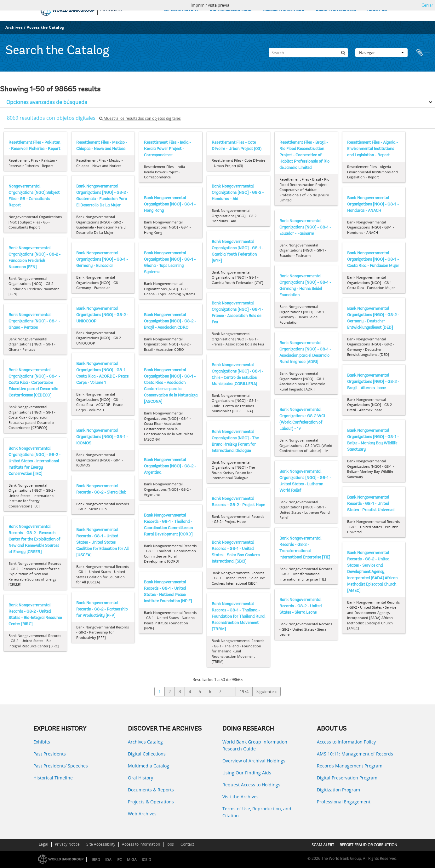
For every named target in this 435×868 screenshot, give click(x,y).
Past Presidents (50, 754)
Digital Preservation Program (347, 778)
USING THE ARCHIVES (336, 10)
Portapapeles (423, 53)
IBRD (96, 860)
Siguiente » (266, 692)
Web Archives (142, 814)
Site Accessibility (101, 844)
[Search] (308, 53)
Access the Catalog (46, 27)
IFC (119, 860)
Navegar (381, 53)
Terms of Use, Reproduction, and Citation (257, 812)
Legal (43, 844)
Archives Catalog (145, 742)
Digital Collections (147, 754)
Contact (187, 844)
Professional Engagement (344, 802)
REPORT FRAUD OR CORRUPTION (368, 845)
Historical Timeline (53, 778)
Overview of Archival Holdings (254, 761)
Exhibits (42, 742)
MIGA (132, 860)
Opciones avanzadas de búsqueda (47, 102)
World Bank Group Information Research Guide (255, 745)
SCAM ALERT (323, 845)
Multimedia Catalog (149, 766)
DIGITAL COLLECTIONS (231, 10)
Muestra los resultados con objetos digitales (140, 118)
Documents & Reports (151, 790)
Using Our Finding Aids (247, 773)
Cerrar (427, 5)
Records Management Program (350, 766)
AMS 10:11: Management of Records (355, 754)
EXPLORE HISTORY (181, 10)
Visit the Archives (240, 797)
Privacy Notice (67, 844)
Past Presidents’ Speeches (61, 766)
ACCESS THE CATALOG (283, 10)
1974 (244, 692)
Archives (14, 27)
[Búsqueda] (343, 53)
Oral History (140, 778)
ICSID (146, 860)
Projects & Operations (151, 802)
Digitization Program (338, 790)
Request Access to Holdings (251, 785)
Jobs (170, 844)
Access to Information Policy (346, 742)
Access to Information (141, 844)
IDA (108, 860)
